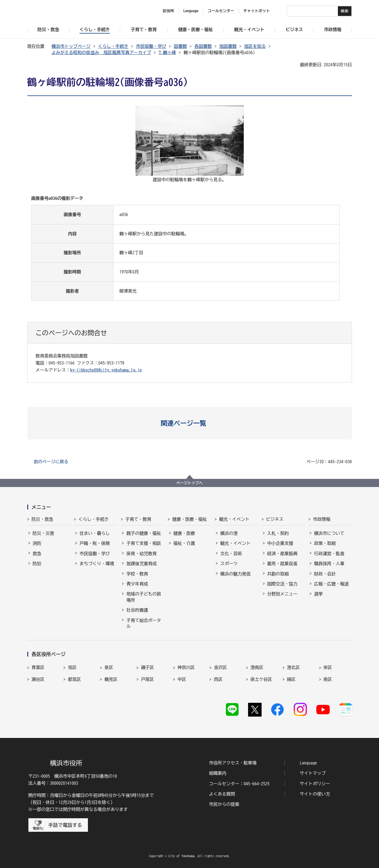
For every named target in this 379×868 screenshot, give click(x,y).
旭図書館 (228, 46)
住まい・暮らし (95, 533)
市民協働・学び (151, 46)
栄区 (328, 667)
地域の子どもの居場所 (144, 597)
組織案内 (218, 773)
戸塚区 (147, 679)
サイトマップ (313, 773)
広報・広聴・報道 (331, 584)
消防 (37, 543)
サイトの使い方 (315, 794)
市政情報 (322, 519)
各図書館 (203, 46)
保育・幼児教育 (141, 554)
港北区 (294, 667)
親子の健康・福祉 (144, 533)
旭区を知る (255, 46)
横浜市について (329, 533)
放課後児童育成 (141, 564)
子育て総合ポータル (144, 623)
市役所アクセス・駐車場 (233, 763)
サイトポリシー (315, 784)
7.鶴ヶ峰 (167, 52)
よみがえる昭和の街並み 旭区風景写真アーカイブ (101, 52)
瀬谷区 (38, 679)
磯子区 (147, 667)
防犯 (37, 564)
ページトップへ (190, 483)
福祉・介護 (184, 543)
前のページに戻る (51, 462)
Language (308, 763)
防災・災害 (44, 533)
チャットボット (257, 11)
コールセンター (221, 11)
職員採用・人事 (329, 564)
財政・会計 (325, 574)
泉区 (109, 667)
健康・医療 (184, 533)
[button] (190, 423)
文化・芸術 (231, 554)
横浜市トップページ (71, 46)
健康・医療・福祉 (190, 519)
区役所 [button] (169, 11)
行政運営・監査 (329, 554)
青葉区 (38, 667)
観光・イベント (234, 519)
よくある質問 (222, 794)
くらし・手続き (113, 46)
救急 (37, 554)
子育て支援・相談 (144, 543)
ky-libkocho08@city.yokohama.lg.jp (106, 370)
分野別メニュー (282, 594)
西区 (218, 679)
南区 (328, 679)
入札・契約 (278, 533)
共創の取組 (278, 574)
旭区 (72, 667)
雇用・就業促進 (282, 564)
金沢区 (220, 667)
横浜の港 (229, 533)
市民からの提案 (224, 804)
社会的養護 (137, 610)
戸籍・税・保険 (95, 543)
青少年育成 (137, 584)
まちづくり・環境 (97, 564)
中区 (182, 679)
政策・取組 (325, 543)
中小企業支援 (280, 543)
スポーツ (229, 564)
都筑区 (74, 679)
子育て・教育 (138, 519)
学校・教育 (137, 574)
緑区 (291, 679)
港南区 (257, 667)
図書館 (180, 46)
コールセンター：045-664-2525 (239, 784)
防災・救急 (42, 519)
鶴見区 (111, 679)
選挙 (318, 594)
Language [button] (191, 11)
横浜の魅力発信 (235, 574)
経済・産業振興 (282, 554)
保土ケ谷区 (261, 679)
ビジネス (275, 519)
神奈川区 (186, 667)
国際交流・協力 (282, 584)
